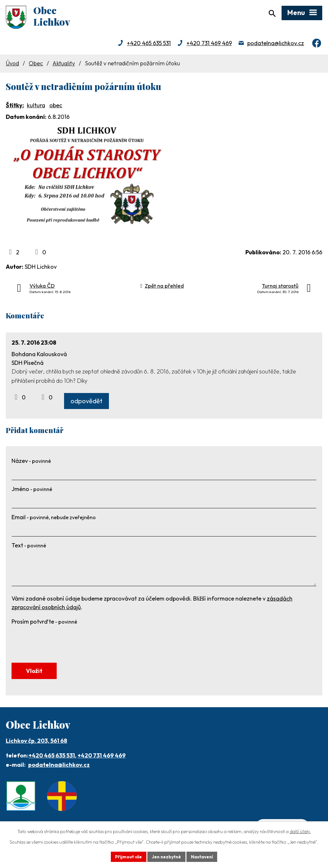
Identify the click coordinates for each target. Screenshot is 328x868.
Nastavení (203, 856)
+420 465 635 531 (149, 44)
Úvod (12, 64)
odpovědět (86, 402)
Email (54, 518)
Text (29, 547)
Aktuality (64, 64)
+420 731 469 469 (209, 44)
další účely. (300, 831)
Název (31, 462)
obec (56, 106)
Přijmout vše (128, 856)
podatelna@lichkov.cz (276, 44)
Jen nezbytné (166, 856)
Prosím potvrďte (44, 622)
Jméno (32, 490)
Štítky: (15, 106)
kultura (36, 106)
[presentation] (60, 641)
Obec (36, 64)
